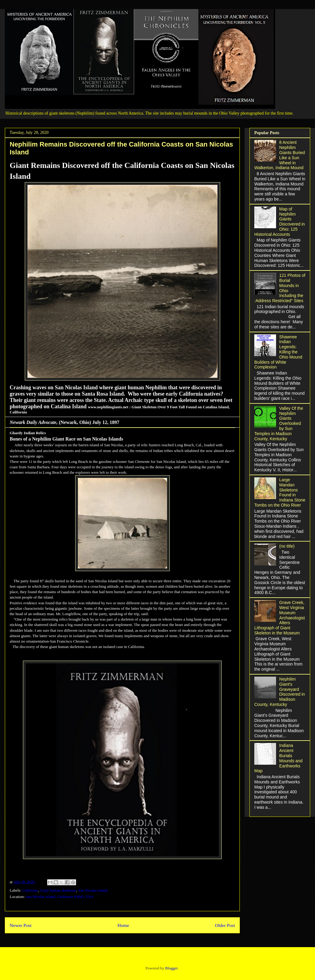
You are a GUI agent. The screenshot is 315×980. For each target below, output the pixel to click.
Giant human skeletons (58, 890)
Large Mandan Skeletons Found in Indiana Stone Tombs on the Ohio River (280, 492)
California (30, 890)
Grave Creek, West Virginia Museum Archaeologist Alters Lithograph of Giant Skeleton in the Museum (280, 618)
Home (123, 925)
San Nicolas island (93, 890)
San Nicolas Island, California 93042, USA (60, 897)
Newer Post (21, 925)
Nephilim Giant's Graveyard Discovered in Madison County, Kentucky (280, 692)
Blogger (171, 968)
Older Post (225, 925)
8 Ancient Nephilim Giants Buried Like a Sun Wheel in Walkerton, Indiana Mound (280, 155)
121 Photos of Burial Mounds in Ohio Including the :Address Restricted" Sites (280, 288)
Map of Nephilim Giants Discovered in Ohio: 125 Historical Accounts (280, 222)
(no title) (287, 546)
